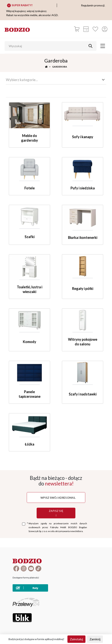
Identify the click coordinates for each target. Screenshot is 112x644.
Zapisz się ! (56, 513)
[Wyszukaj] (48, 46)
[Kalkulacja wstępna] (86, 29)
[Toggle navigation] (103, 46)
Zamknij (95, 639)
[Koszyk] (77, 29)
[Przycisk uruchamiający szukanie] (90, 46)
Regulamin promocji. (93, 5)
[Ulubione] (95, 29)
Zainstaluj (76, 639)
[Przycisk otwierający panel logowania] (105, 29)
